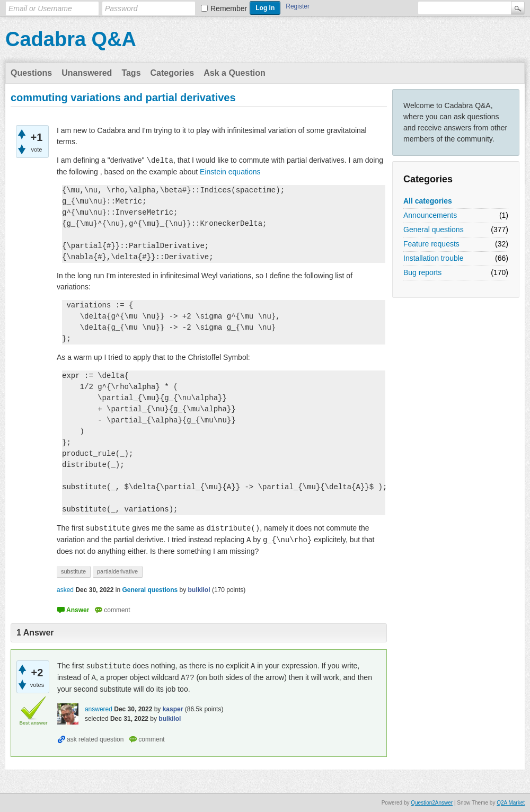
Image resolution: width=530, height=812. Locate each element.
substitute (73, 571)
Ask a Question (234, 73)
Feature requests (431, 244)
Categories (173, 73)
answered (99, 709)
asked (65, 590)
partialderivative (117, 571)
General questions (434, 230)
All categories (428, 201)
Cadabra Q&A (71, 39)
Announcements (430, 215)
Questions (31, 73)
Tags (131, 73)
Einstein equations (230, 172)
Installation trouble (434, 258)
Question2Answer (432, 803)
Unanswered (87, 73)
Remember (229, 8)
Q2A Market (511, 803)
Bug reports (422, 272)
